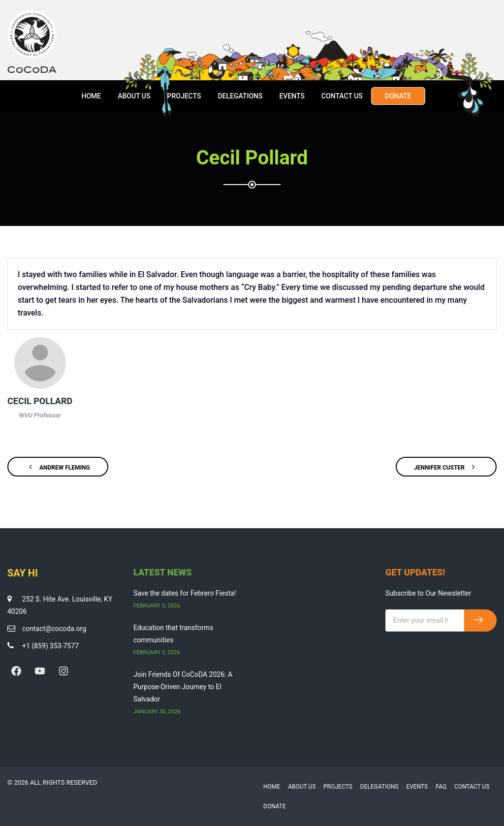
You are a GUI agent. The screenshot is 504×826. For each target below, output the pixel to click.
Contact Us (342, 96)
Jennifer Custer (446, 467)
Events (292, 96)
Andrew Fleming (58, 467)
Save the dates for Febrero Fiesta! (185, 593)
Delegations (240, 96)
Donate (398, 96)
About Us (134, 96)
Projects (184, 96)
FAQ (441, 787)
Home (91, 96)
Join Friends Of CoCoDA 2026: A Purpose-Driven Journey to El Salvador (183, 687)
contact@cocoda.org (54, 629)
